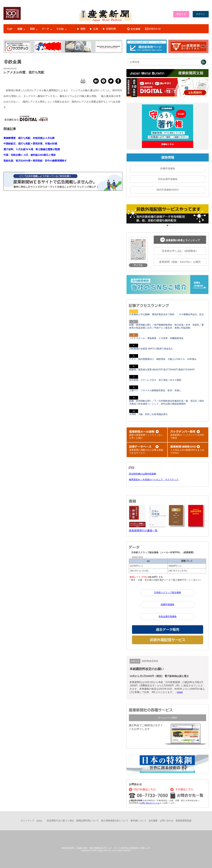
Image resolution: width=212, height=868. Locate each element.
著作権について (138, 821)
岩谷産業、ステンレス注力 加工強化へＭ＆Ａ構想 (155, 380)
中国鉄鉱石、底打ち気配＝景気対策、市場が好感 (30, 144)
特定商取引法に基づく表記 (60, 821)
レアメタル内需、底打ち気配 (24, 72)
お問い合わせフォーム (150, 803)
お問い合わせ (167, 821)
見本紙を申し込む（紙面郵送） (180, 251)
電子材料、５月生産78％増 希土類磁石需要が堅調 (32, 149)
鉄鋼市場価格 (168, 168)
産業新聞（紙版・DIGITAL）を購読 (180, 262)
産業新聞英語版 (184, 821)
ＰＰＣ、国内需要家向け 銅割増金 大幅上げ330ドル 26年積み (163, 359)
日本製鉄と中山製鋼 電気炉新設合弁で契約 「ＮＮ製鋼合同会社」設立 (167, 314)
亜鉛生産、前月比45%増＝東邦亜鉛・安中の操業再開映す (35, 161)
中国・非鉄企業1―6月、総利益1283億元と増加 (30, 155)
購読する (181, 14)
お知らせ (135, 661)
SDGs (39, 821)
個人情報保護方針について (115, 821)
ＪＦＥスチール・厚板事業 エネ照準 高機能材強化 (156, 338)
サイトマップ (27, 821)
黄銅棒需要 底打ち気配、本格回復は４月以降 (29, 138)
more (180, 692)
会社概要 (153, 821)
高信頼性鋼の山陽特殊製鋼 (142, 474)
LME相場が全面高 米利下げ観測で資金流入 (151, 349)
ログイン (201, 14)
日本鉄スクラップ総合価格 (167, 593)
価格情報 (168, 157)
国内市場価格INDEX (168, 190)
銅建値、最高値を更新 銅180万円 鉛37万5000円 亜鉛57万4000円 (162, 370)
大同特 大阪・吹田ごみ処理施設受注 (148, 414)
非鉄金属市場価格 (168, 179)
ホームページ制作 (167, 718)
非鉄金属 (13, 62)
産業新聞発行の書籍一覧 (143, 530)
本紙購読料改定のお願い (147, 669)
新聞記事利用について (87, 821)
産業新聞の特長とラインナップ (180, 240)
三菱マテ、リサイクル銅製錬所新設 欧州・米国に (155, 390)
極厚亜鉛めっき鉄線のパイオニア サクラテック (154, 480)
